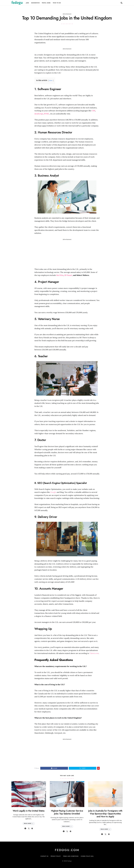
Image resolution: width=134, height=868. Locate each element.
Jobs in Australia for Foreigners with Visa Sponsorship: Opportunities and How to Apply (105, 814)
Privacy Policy (56, 856)
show (51, 80)
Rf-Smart (68, 275)
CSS (94, 111)
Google (53, 492)
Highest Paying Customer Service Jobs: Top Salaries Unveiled (67, 812)
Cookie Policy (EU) (87, 856)
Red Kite (60, 275)
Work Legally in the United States (29, 811)
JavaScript (39, 114)
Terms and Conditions (71, 856)
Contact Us (44, 856)
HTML (47, 114)
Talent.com (94, 653)
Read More (28, 823)
